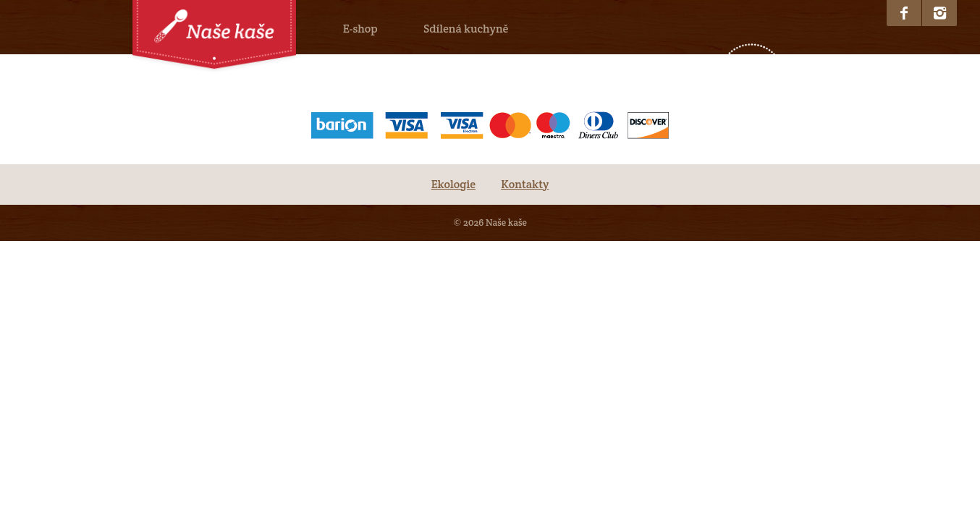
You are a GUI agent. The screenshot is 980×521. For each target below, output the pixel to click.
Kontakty (525, 184)
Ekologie (453, 184)
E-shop (360, 29)
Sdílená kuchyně (466, 29)
